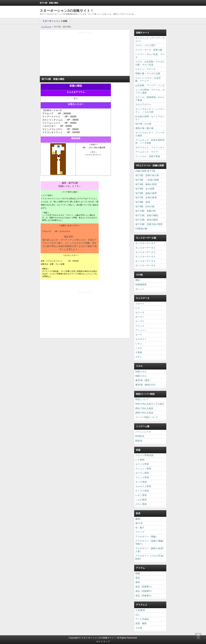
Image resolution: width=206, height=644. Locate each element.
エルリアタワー (143, 104)
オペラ (139, 335)
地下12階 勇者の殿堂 (147, 220)
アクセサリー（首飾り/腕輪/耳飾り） (149, 542)
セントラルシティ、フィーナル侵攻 (150, 134)
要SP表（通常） (144, 380)
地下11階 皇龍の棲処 (147, 215)
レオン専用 (141, 495)
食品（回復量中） (144, 591)
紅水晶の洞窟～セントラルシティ (150, 118)
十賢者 (139, 352)
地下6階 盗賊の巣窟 (146, 193)
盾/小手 (139, 523)
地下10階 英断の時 (146, 211)
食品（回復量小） (144, 587)
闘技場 (139, 441)
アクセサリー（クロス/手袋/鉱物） (149, 557)
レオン (139, 344)
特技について (142, 399)
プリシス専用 (142, 478)
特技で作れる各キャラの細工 (150, 404)
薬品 (138, 578)
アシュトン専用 (143, 469)
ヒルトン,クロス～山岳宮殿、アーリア (148, 79)
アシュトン (141, 330)
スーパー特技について (147, 417)
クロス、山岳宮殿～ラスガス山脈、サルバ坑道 (150, 63)
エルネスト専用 (143, 486)
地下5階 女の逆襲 (145, 189)
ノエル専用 (141, 500)
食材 (138, 582)
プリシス (140, 326)
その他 (139, 628)
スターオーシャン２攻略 (55, 21)
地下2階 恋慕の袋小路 (147, 175)
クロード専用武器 (144, 455)
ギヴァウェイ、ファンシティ (150, 148)
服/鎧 (138, 519)
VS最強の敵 (141, 229)
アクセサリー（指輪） (147, 537)
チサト (139, 357)
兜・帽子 (140, 528)
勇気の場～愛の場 (144, 128)
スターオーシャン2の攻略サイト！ (67, 11)
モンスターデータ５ (145, 261)
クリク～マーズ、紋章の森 (149, 50)
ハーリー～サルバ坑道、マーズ (150, 56)
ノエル (139, 348)
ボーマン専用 (142, 473)
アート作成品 (142, 619)
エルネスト (141, 339)
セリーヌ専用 (142, 464)
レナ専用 (140, 460)
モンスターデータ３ (145, 252)
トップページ (46, 27)
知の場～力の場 (143, 124)
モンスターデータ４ (145, 257)
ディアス (140, 321)
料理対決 (140, 436)
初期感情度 (141, 285)
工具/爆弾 (140, 610)
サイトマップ (103, 642)
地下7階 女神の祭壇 (146, 198)
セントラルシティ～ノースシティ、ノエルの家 (150, 110)
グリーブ (140, 532)
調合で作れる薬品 (144, 408)
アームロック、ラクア (147, 152)
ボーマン (140, 317)
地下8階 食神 (143, 202)
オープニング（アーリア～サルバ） (150, 39)
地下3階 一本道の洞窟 (147, 180)
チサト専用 (141, 504)
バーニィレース (143, 432)
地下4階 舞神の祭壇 (146, 184)
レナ (138, 308)
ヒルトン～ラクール (145, 69)
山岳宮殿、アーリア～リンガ (150, 85)
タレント (140, 289)
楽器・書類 (141, 623)
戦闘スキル (141, 376)
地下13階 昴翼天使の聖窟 (149, 224)
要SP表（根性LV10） (146, 385)
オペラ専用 (141, 482)
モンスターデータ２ (145, 248)
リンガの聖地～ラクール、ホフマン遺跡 (150, 91)
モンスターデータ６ (145, 265)
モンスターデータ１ (145, 243)
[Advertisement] (85, 55)
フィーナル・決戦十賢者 (148, 156)
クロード (140, 304)
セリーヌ (140, 313)
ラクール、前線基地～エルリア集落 (150, 99)
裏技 (138, 280)
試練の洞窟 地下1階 (145, 171)
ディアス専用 (142, 491)
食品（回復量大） (144, 596)
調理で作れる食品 (144, 413)
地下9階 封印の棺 (145, 207)
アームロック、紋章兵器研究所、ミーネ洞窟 (150, 142)
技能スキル (141, 372)
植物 (138, 573)
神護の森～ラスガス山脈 (148, 73)
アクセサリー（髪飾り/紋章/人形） (149, 550)
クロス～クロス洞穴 (145, 45)
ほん (138, 615)
